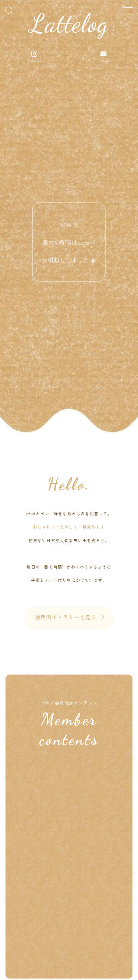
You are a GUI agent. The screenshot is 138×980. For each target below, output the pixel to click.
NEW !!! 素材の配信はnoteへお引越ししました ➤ (69, 242)
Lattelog (69, 24)
